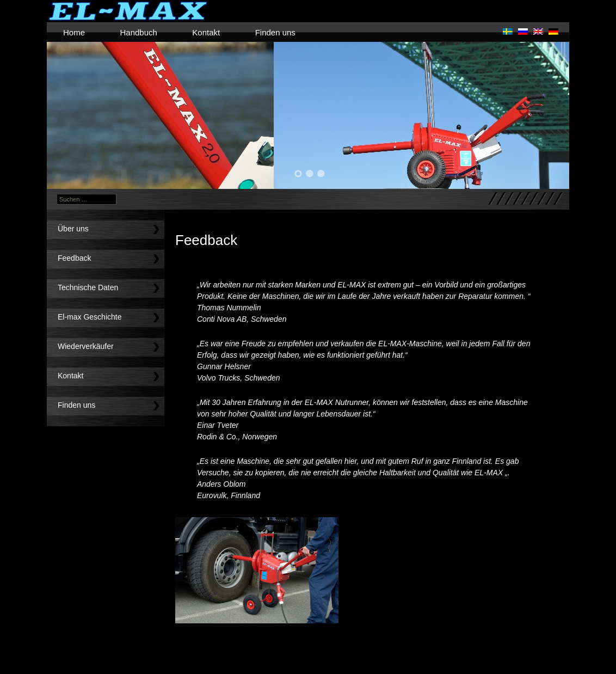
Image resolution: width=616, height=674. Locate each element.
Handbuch (138, 32)
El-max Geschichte (90, 317)
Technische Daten (88, 287)
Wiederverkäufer (86, 346)
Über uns (73, 229)
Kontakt (206, 32)
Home (74, 32)
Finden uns (275, 32)
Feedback (74, 258)
